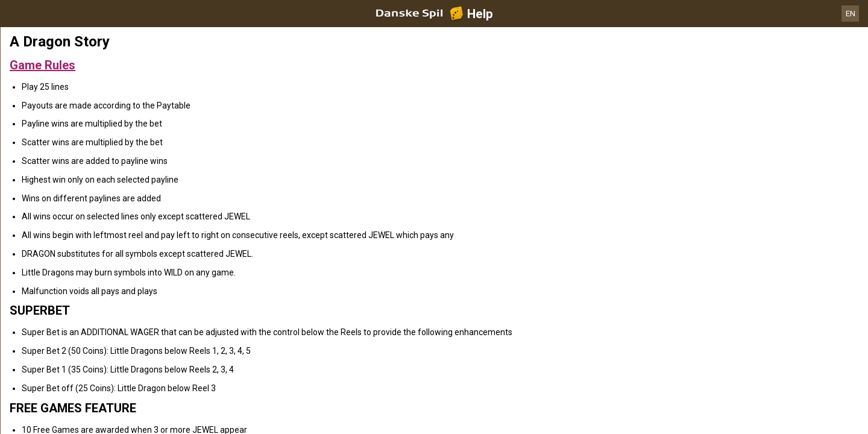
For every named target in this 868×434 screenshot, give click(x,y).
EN (851, 14)
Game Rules (42, 65)
